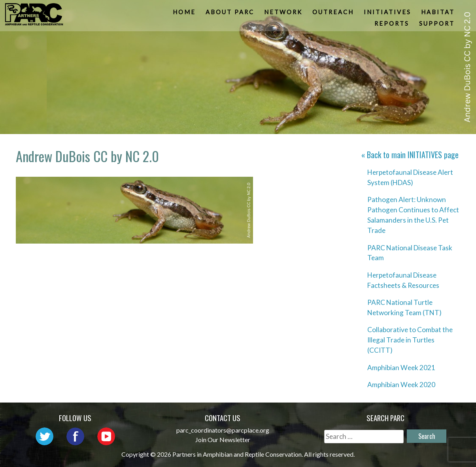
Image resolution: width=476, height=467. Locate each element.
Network (284, 14)
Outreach (333, 14)
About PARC (230, 14)
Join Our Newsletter (223, 440)
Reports (392, 26)
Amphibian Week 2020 (401, 385)
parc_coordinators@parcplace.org (223, 430)
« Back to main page (410, 155)
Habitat (438, 14)
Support (437, 26)
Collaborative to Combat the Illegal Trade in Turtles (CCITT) (410, 340)
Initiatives (388, 14)
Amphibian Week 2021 (401, 368)
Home (185, 14)
